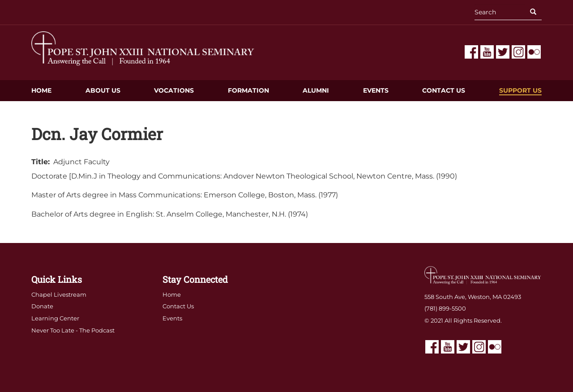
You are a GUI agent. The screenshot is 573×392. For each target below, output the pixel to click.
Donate (42, 306)
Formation (248, 90)
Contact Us (444, 90)
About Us (103, 90)
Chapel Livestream (59, 294)
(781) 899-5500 (445, 308)
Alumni (316, 90)
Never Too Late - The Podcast (73, 330)
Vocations (174, 90)
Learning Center (55, 318)
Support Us (520, 90)
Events (376, 90)
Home (41, 90)
